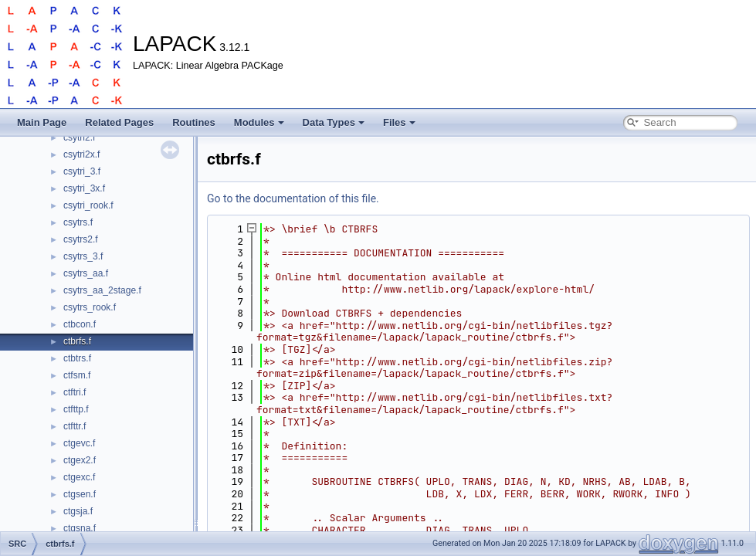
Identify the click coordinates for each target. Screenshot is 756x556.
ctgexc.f (79, 477)
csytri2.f (79, 137)
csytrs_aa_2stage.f (102, 290)
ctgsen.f (80, 494)
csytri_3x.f (84, 188)
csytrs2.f (81, 239)
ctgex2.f (80, 460)
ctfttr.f (75, 426)
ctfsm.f (77, 375)
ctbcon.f (80, 324)
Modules (259, 122)
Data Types (334, 122)
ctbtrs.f (77, 358)
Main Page (42, 122)
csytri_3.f (82, 171)
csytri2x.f (81, 154)
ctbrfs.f (77, 341)
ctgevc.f (79, 443)
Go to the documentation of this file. (293, 198)
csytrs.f (78, 222)
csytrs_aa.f (86, 273)
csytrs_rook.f (90, 307)
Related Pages (119, 122)
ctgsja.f (78, 511)
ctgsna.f (80, 528)
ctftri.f (75, 392)
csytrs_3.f (83, 256)
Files (399, 122)
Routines (194, 122)
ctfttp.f (76, 409)
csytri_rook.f (88, 205)
